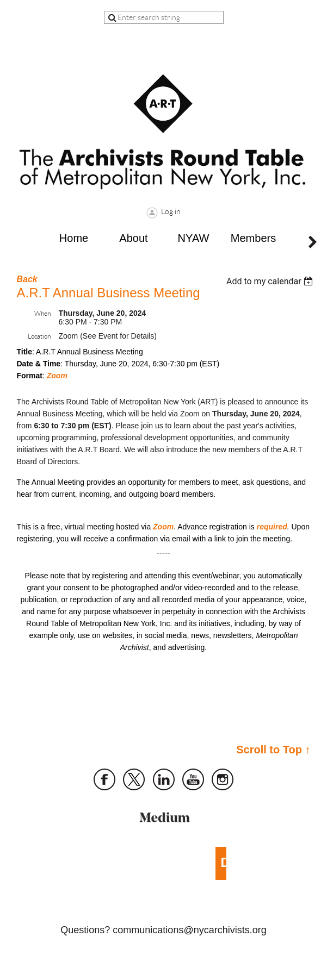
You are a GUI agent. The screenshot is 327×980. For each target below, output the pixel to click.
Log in (171, 211)
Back (27, 279)
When (42, 313)
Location (39, 336)
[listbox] (271, 281)
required (272, 527)
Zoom (57, 376)
